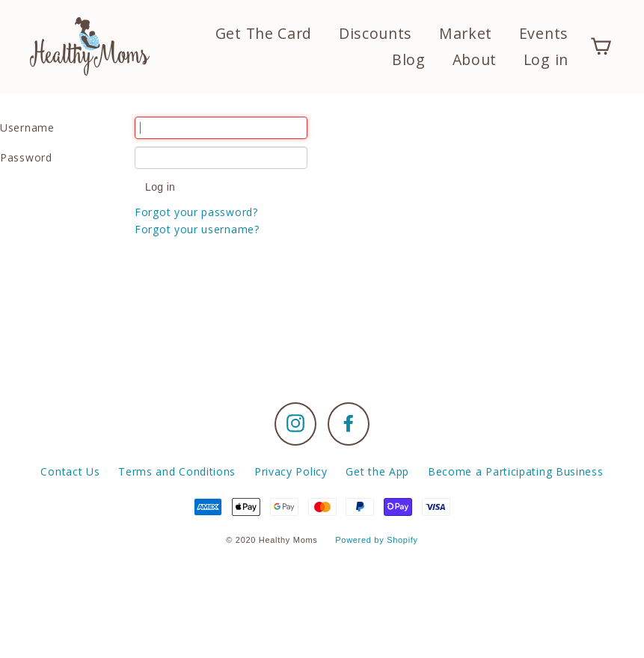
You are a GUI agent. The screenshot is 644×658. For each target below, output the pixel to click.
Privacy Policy (291, 471)
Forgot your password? (196, 212)
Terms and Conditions (177, 471)
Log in (546, 59)
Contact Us (70, 471)
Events (544, 33)
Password (26, 157)
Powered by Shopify (376, 540)
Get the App (377, 471)
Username (27, 127)
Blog (409, 59)
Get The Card (264, 33)
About (475, 59)
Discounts (375, 33)
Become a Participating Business (516, 471)
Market (466, 33)
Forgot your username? (197, 229)
